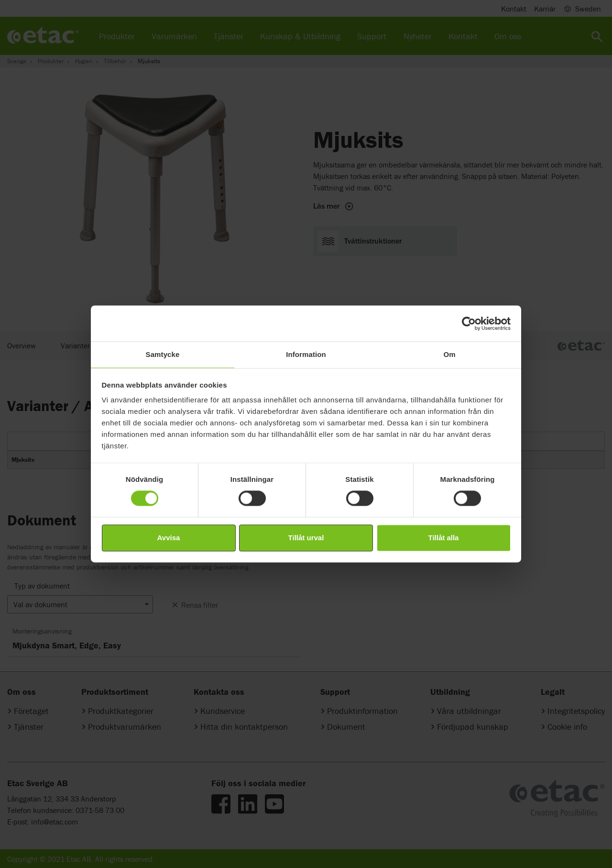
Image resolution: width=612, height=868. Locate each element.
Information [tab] (306, 354)
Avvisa (169, 538)
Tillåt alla (444, 538)
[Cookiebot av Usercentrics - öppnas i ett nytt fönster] (469, 323)
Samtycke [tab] (163, 354)
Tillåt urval (306, 538)
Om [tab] (449, 354)
